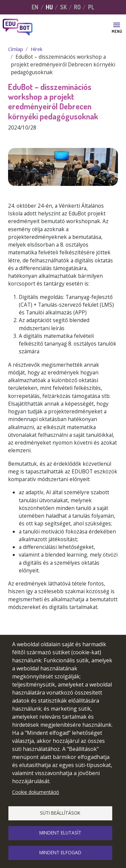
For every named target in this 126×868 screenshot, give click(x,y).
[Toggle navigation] (117, 27)
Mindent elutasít (60, 833)
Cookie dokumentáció (36, 792)
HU (49, 7)
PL (91, 7)
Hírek (36, 49)
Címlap (16, 49)
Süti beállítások (60, 813)
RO (77, 7)
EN (35, 7)
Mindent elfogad (60, 852)
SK (64, 7)
